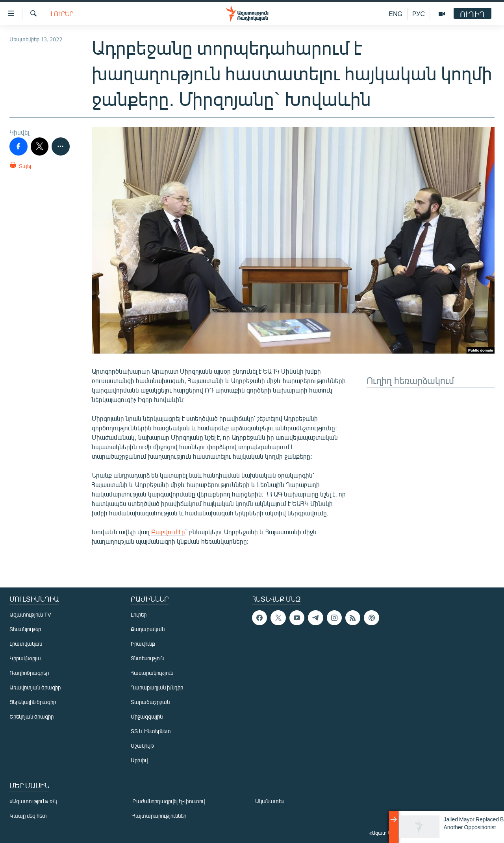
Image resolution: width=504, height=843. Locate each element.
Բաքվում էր (168, 532)
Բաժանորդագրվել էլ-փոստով (169, 801)
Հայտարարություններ (159, 816)
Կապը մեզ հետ (28, 816)
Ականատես (270, 801)
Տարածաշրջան (150, 702)
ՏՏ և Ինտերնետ (151, 731)
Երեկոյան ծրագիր (31, 716)
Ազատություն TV (30, 614)
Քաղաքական (148, 629)
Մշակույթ (142, 746)
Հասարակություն (152, 673)
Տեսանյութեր (25, 629)
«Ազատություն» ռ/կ (33, 801)
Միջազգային (147, 716)
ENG (396, 14)
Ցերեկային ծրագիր (33, 702)
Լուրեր (62, 14)
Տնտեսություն (147, 658)
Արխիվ (139, 760)
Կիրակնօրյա (25, 658)
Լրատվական (26, 644)
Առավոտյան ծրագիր (35, 687)
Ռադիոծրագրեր (29, 673)
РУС (419, 14)
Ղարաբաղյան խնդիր (157, 687)
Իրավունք (143, 644)
